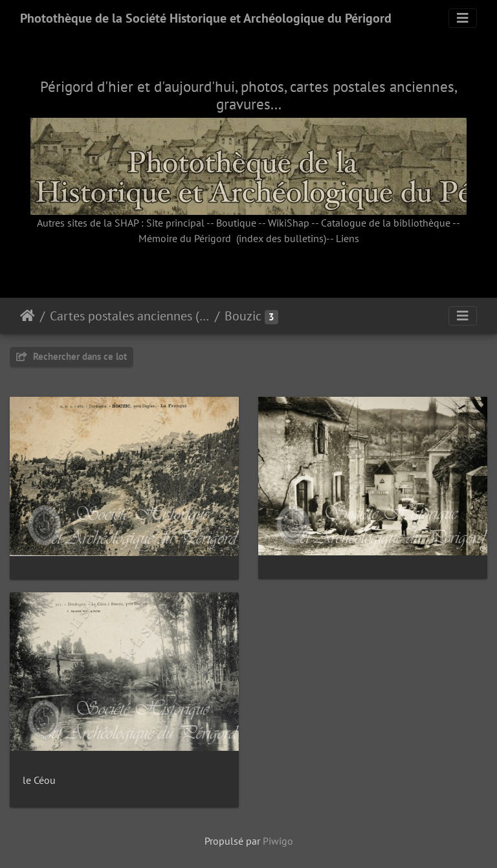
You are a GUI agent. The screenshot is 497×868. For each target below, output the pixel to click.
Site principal (175, 223)
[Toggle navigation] (463, 18)
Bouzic (243, 316)
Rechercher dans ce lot (72, 356)
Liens (348, 238)
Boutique (236, 223)
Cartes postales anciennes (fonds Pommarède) (130, 316)
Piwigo (278, 841)
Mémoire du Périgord (185, 238)
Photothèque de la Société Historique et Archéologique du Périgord (206, 18)
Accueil (28, 316)
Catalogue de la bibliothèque (386, 223)
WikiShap (289, 223)
